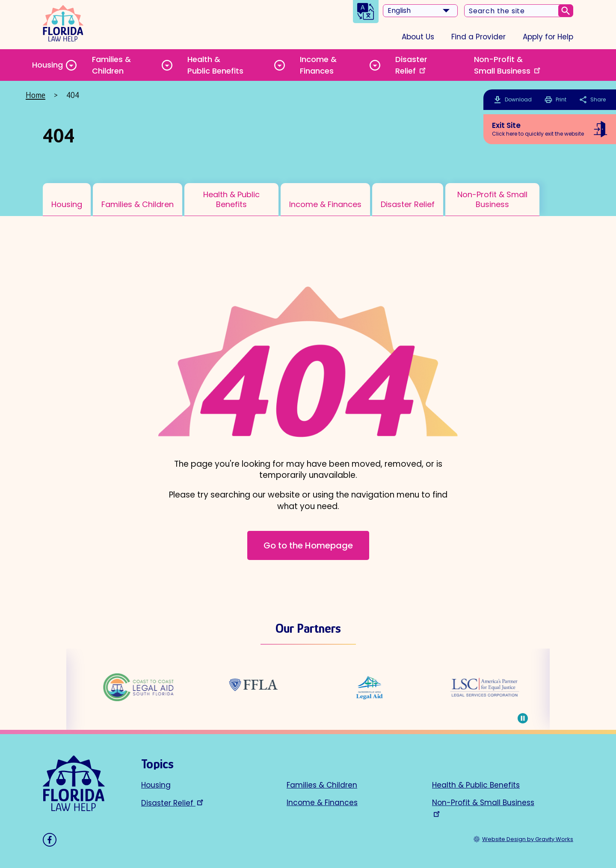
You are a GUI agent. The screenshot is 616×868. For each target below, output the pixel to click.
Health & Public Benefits (215, 65)
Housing (47, 65)
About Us (418, 37)
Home (36, 95)
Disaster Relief (411, 65)
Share (592, 100)
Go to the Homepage (308, 545)
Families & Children (111, 65)
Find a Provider (478, 37)
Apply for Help (548, 37)
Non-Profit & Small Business (508, 65)
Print (555, 100)
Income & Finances (318, 65)
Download (518, 99)
